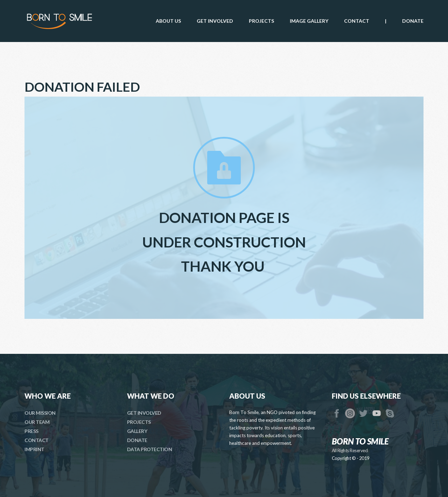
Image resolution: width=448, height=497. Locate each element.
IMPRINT (34, 449)
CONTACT (37, 440)
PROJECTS (139, 422)
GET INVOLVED (144, 413)
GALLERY (137, 431)
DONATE (137, 440)
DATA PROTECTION (150, 449)
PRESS (31, 431)
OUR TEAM (37, 422)
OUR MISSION (40, 413)
